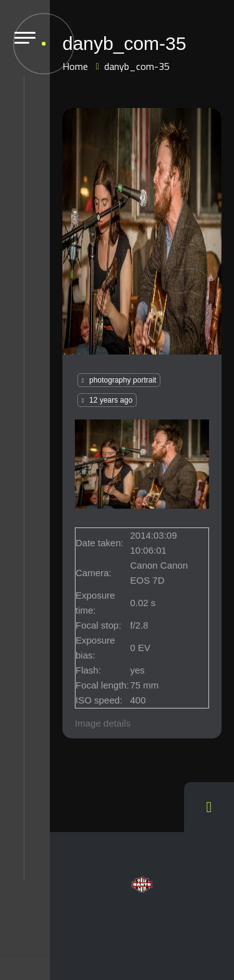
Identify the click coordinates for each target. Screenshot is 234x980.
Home (75, 66)
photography (110, 380)
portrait (144, 380)
